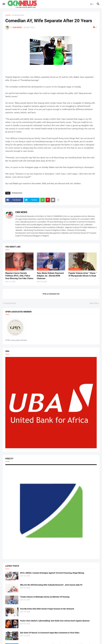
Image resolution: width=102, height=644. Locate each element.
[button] (4, 4)
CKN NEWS (21, 212)
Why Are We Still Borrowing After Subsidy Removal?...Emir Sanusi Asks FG (51, 585)
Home (8, 15)
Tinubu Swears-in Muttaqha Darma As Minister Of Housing (45, 597)
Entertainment (18, 15)
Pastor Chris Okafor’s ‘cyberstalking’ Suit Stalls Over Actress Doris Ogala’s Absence (55, 621)
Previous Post (10, 303)
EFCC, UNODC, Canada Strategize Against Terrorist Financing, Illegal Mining (52, 573)
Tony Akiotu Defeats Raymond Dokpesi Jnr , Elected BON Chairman (50, 276)
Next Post (94, 303)
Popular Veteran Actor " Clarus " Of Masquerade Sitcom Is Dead (83, 274)
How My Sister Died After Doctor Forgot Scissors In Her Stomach (47, 609)
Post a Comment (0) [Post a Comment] (51, 294)
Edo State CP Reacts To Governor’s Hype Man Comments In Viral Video (50, 633)
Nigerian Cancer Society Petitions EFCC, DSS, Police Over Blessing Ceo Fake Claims (19, 276)
